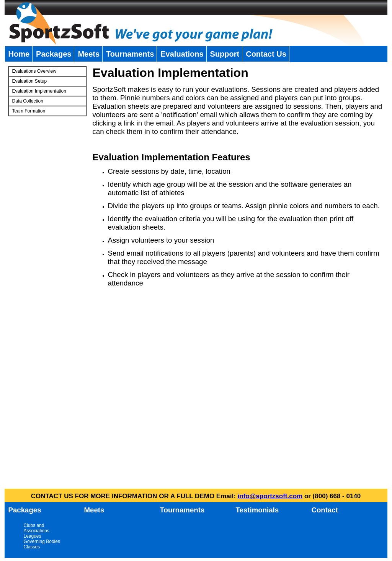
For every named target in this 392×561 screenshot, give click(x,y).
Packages (54, 54)
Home (19, 54)
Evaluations (182, 54)
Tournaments (130, 54)
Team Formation (29, 111)
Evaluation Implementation (39, 91)
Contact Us (266, 54)
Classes (32, 547)
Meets (89, 54)
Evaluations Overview (34, 71)
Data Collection (28, 101)
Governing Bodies (42, 541)
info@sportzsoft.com (270, 496)
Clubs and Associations (37, 528)
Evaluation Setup (30, 81)
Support (225, 54)
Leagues (33, 536)
